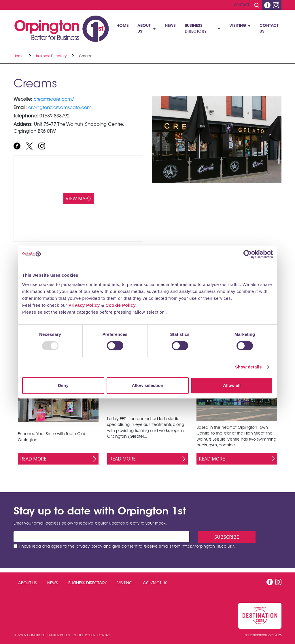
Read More (33, 459)
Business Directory (196, 29)
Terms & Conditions (30, 635)
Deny (63, 385)
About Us (144, 29)
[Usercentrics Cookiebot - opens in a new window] (248, 254)
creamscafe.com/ (54, 100)
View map (77, 199)
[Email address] (101, 537)
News (170, 26)
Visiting (238, 26)
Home (122, 26)
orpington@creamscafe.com (60, 108)
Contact (242, 5)
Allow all (232, 385)
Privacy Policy (84, 305)
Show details (248, 367)
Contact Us (269, 29)
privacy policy (89, 547)
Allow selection (147, 385)
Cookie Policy (121, 305)
